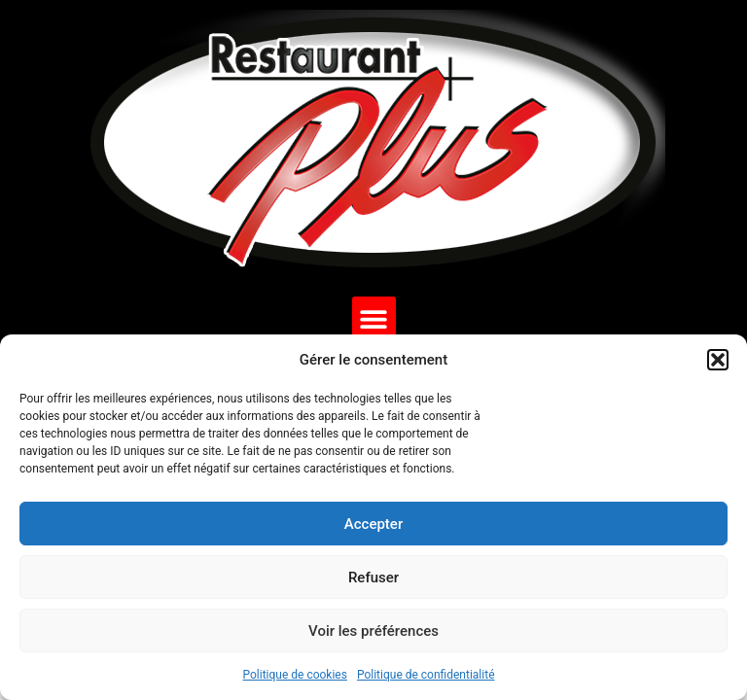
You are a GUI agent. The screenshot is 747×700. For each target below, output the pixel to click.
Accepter (373, 524)
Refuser (373, 577)
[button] (718, 360)
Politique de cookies (295, 675)
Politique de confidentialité (426, 675)
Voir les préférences (373, 631)
